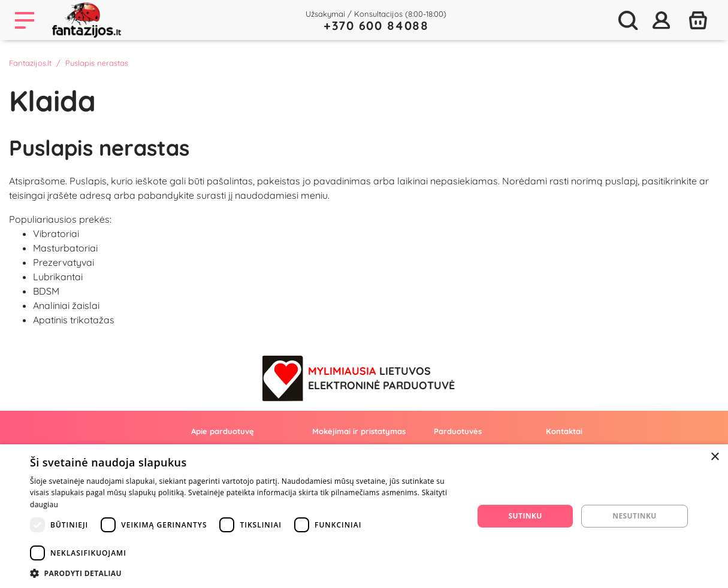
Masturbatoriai (65, 248)
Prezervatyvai (64, 262)
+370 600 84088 (376, 25)
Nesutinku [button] (634, 516)
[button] (245, 573)
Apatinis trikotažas (74, 320)
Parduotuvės (458, 431)
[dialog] (364, 516)
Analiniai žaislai (66, 305)
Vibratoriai (56, 234)
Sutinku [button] (525, 516)
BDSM (46, 291)
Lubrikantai (58, 277)
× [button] (715, 457)
